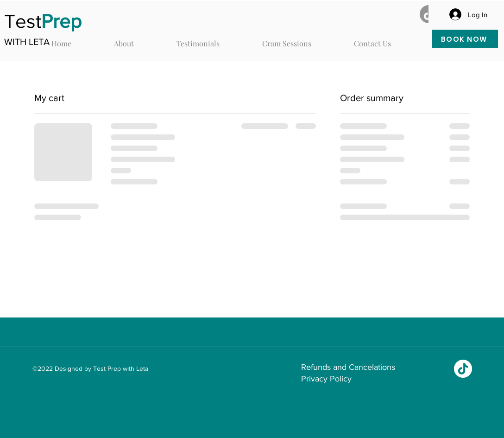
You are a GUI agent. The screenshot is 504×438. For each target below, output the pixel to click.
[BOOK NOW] (465, 39)
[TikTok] (463, 369)
